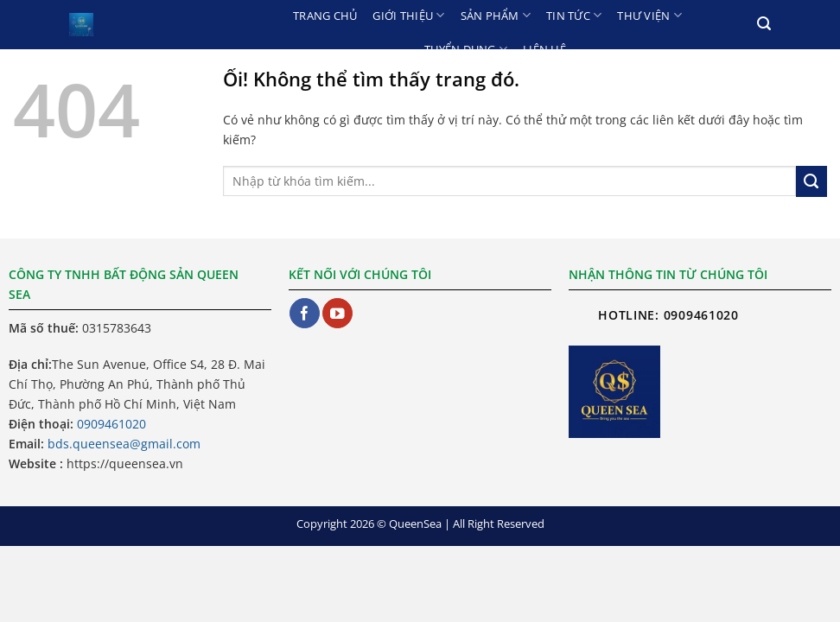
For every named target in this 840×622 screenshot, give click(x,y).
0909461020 (111, 424)
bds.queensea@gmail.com (124, 444)
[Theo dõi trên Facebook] (305, 313)
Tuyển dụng (466, 49)
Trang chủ (325, 16)
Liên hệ (544, 49)
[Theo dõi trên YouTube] (337, 313)
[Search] (764, 24)
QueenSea (415, 524)
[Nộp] (811, 181)
